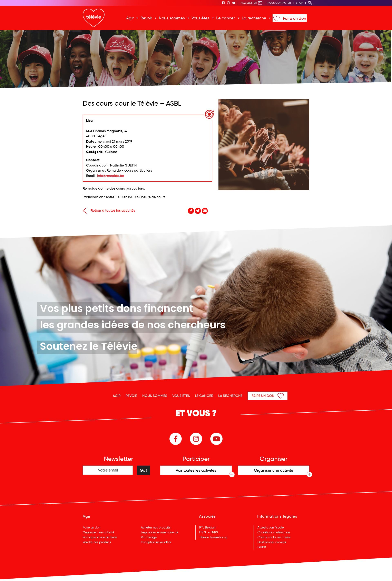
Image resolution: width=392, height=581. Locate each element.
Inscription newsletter (156, 542)
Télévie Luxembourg (213, 537)
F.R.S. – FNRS (209, 532)
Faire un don (295, 18)
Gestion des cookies (272, 542)
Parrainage (149, 537)
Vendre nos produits (97, 542)
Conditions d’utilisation (274, 532)
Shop (299, 3)
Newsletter (251, 3)
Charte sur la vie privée (274, 537)
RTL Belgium (208, 527)
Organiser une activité (99, 532)
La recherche (254, 18)
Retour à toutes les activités (109, 211)
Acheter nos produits (156, 527)
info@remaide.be (111, 176)
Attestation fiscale (271, 527)
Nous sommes (172, 18)
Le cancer (226, 18)
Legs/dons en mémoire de (160, 532)
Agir (130, 18)
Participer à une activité (100, 537)
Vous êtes (200, 18)
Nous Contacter (279, 3)
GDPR (262, 547)
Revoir (146, 18)
